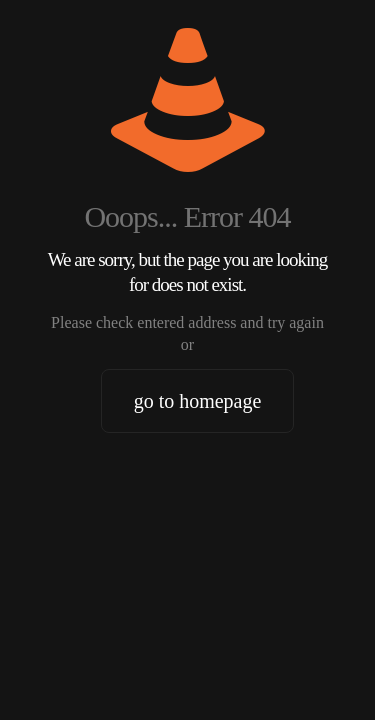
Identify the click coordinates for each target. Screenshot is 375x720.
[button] (36, 684)
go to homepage (198, 401)
